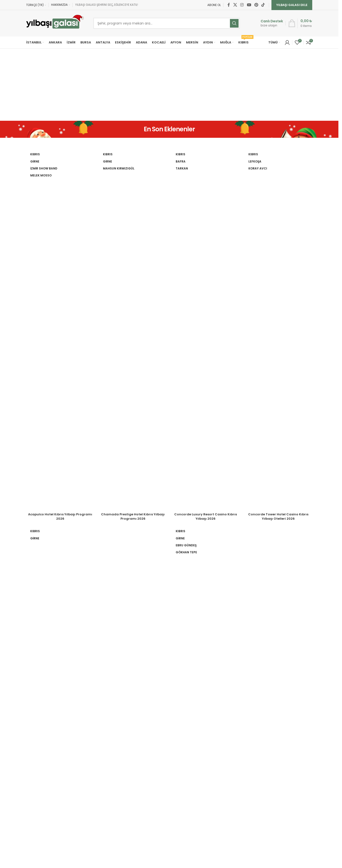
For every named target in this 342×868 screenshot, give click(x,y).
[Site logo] (55, 23)
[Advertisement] (169, 85)
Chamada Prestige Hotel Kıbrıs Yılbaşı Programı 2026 (133, 516)
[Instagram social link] (242, 5)
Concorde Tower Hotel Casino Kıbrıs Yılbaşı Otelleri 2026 (278, 516)
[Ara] (167, 23)
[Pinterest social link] (256, 5)
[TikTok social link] (263, 5)
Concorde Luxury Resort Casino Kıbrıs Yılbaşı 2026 (206, 516)
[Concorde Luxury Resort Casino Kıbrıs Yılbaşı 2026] (206, 330)
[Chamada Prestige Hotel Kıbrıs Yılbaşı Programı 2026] (133, 330)
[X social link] (235, 5)
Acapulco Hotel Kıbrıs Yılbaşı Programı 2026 (60, 516)
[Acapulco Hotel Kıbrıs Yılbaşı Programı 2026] (60, 330)
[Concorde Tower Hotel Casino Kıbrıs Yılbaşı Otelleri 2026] (278, 330)
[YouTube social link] (249, 5)
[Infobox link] (267, 23)
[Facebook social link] (229, 5)
